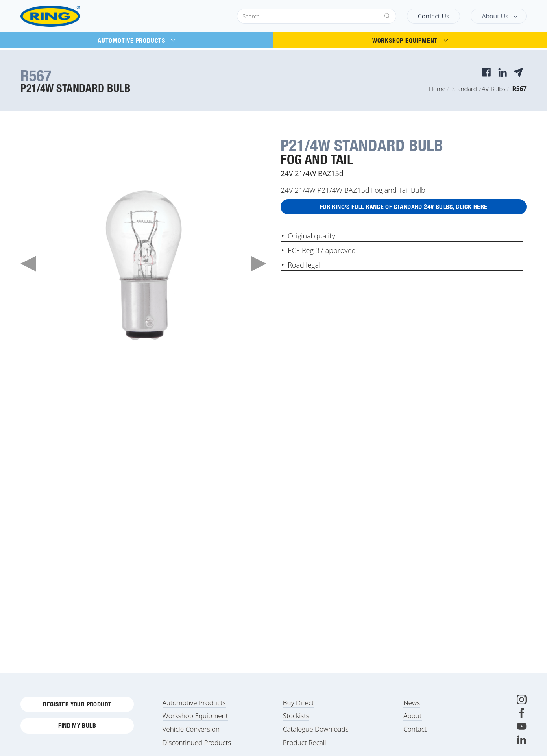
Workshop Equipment (410, 40)
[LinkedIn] (522, 745)
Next (259, 264)
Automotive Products (137, 40)
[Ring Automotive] (69, 16)
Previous (28, 264)
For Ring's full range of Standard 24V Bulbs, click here (403, 208)
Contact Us (434, 16)
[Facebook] (522, 718)
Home (437, 89)
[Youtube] (522, 731)
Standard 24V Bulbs (479, 89)
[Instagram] (522, 705)
